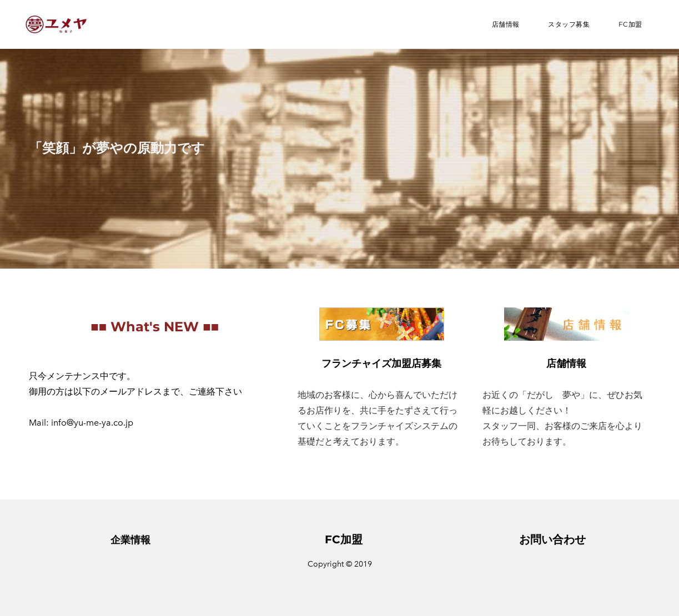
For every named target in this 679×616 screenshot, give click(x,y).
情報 (140, 540)
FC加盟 (630, 24)
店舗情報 (506, 24)
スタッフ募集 (569, 24)
